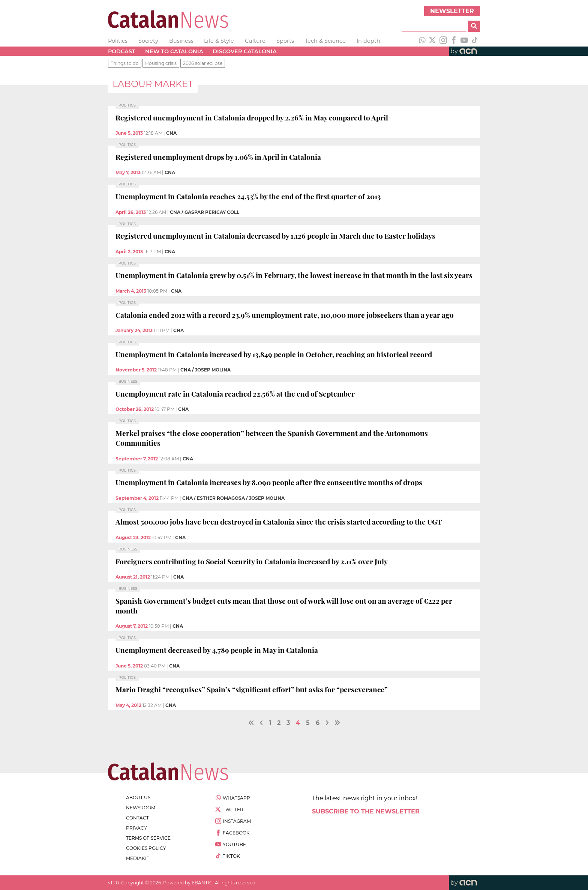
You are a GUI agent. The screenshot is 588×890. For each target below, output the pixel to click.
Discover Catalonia (245, 51)
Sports (285, 41)
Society (148, 41)
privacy (136, 828)
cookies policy (146, 848)
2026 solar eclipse (203, 63)
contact (137, 818)
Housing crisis (161, 63)
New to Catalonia (174, 51)
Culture (255, 41)
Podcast (122, 51)
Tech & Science (325, 41)
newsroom (141, 808)
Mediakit (138, 858)
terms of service (148, 838)
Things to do (125, 63)
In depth (368, 41)
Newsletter (452, 11)
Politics (118, 41)
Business (181, 41)
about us (138, 798)
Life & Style (219, 41)
